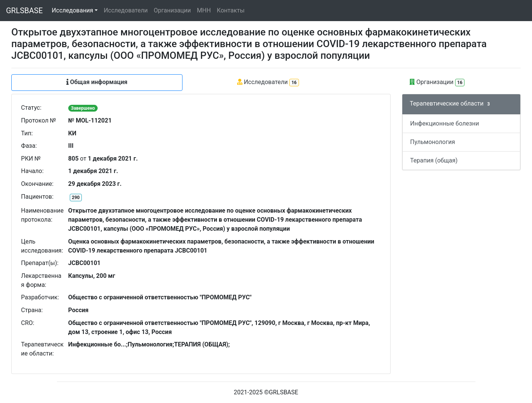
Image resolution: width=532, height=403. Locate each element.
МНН (204, 10)
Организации (172, 10)
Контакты (231, 10)
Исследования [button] (72, 10)
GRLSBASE (24, 11)
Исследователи (126, 10)
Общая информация (97, 82)
